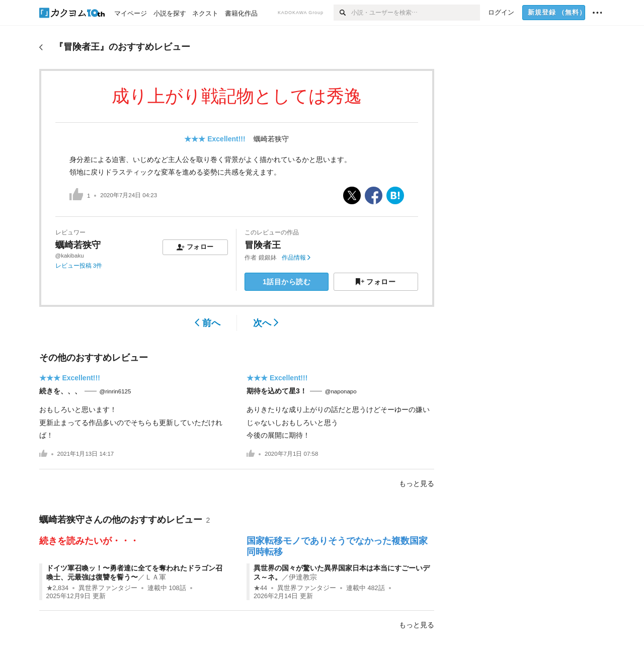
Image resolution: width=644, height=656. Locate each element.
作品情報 (296, 258)
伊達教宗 (303, 577)
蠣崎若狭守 (271, 139)
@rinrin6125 (115, 391)
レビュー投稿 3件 (79, 266)
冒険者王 (263, 245)
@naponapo (341, 391)
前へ (208, 323)
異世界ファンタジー (108, 588)
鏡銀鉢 (268, 258)
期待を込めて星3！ (277, 391)
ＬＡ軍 (155, 577)
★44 (260, 588)
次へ (266, 323)
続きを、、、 (60, 391)
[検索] (342, 13)
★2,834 (58, 588)
